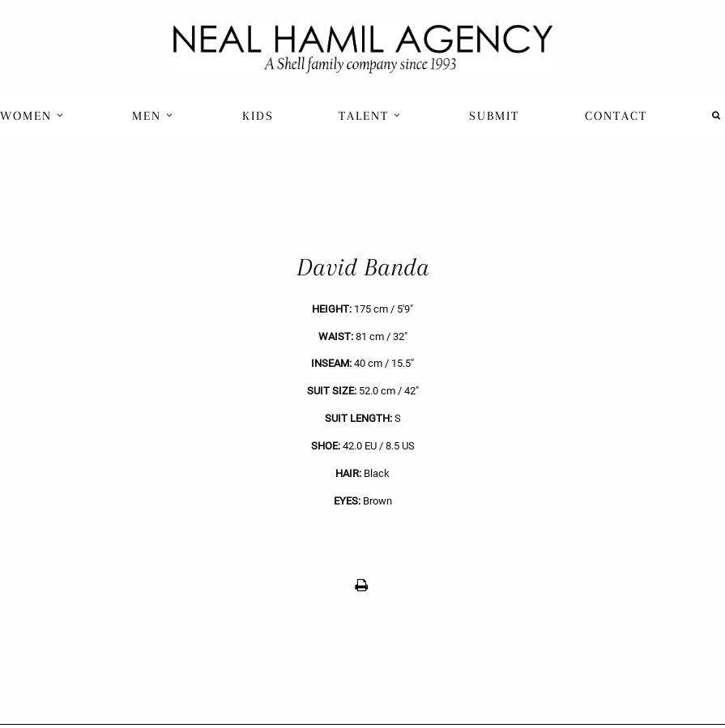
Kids (258, 116)
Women (32, 116)
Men (153, 116)
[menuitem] (34, 115)
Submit (494, 116)
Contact (616, 116)
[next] (544, 427)
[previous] (181, 427)
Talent (370, 116)
